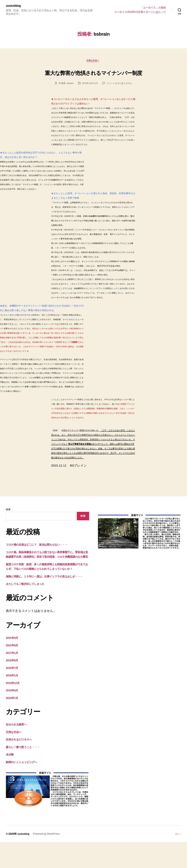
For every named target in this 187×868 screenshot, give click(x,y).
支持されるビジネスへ (22, 765)
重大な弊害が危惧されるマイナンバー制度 (93, 78)
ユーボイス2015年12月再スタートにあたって (140, 12)
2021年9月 (13, 663)
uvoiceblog (14, 6)
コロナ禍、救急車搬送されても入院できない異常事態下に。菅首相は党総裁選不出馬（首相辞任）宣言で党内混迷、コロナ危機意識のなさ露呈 (47, 569)
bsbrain (69, 95)
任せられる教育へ (18, 750)
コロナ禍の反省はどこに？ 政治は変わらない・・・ (43, 556)
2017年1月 (13, 678)
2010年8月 (13, 716)
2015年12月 (14, 709)
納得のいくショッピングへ (25, 788)
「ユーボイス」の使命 (153, 8)
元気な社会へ (93, 62)
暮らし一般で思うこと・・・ (26, 773)
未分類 (10, 780)
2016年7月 (13, 693)
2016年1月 (13, 701)
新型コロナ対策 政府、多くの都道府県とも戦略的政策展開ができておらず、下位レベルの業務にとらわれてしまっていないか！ (47, 585)
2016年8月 (13, 686)
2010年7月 (13, 724)
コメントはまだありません (120, 95)
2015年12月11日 (89, 95)
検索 (8, 521)
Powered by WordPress (48, 860)
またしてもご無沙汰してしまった (29, 610)
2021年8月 (13, 671)
